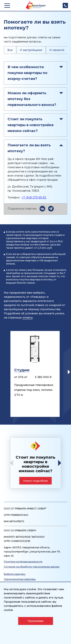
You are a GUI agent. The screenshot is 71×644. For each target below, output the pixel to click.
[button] (69, 372)
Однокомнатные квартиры (20, 579)
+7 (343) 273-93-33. (34, 197)
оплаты (28, 318)
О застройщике (31, 50)
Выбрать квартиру (15, 574)
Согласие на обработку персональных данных (32, 567)
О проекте (57, 50)
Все (10, 50)
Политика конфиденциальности (23, 562)
